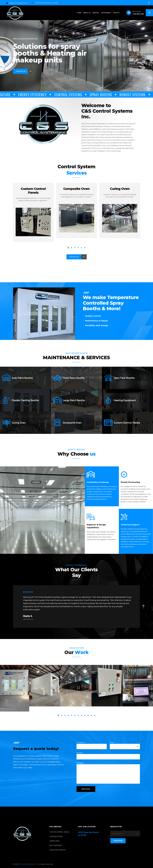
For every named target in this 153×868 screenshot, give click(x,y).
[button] (68, 248)
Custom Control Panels (33, 191)
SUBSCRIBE (118, 841)
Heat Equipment (56, 845)
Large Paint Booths (57, 850)
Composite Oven (76, 189)
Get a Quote (136, 11)
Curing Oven (120, 189)
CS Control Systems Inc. (29, 864)
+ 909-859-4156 (138, 14)
